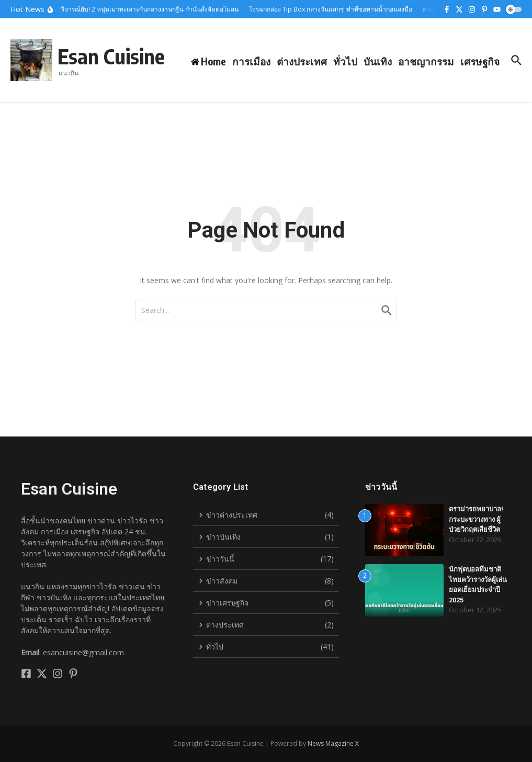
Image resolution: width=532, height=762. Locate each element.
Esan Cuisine (111, 56)
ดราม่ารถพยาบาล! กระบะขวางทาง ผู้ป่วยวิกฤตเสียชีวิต (476, 519)
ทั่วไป (345, 61)
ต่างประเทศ (302, 61)
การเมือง (251, 61)
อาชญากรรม (426, 61)
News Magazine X (333, 743)
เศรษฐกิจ (480, 61)
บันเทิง (378, 61)
